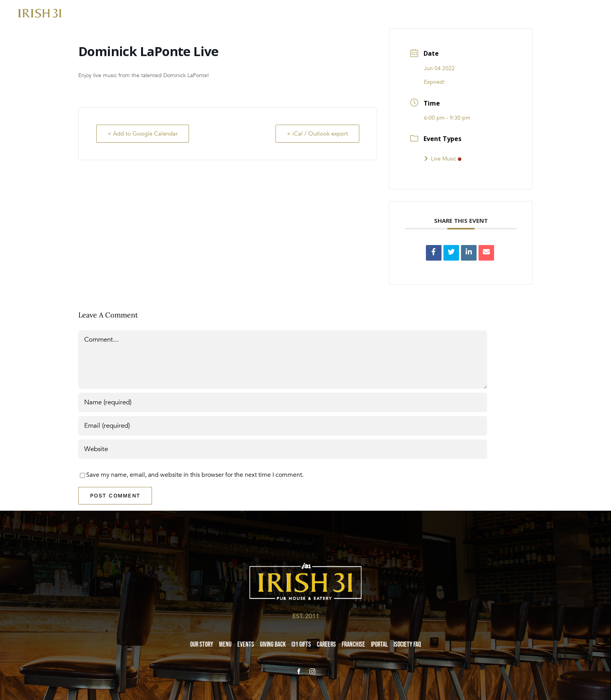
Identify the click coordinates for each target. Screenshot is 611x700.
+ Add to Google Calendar (143, 134)
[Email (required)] (283, 426)
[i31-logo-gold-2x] (40, 12)
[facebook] (299, 671)
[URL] (283, 449)
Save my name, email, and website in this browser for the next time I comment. (195, 475)
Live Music (443, 159)
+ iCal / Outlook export (317, 134)
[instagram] (312, 671)
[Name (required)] (283, 402)
